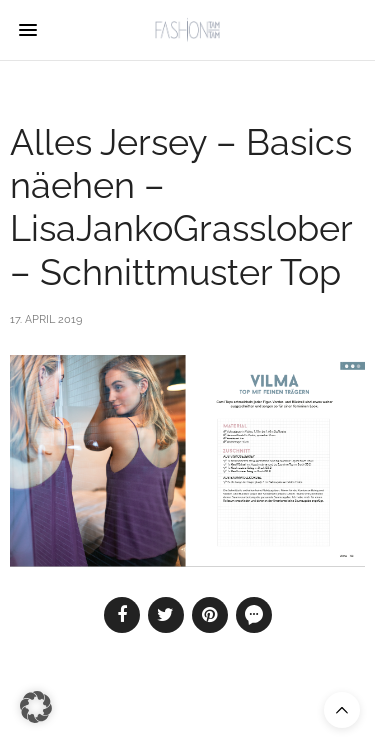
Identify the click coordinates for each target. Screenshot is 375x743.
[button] (36, 707)
